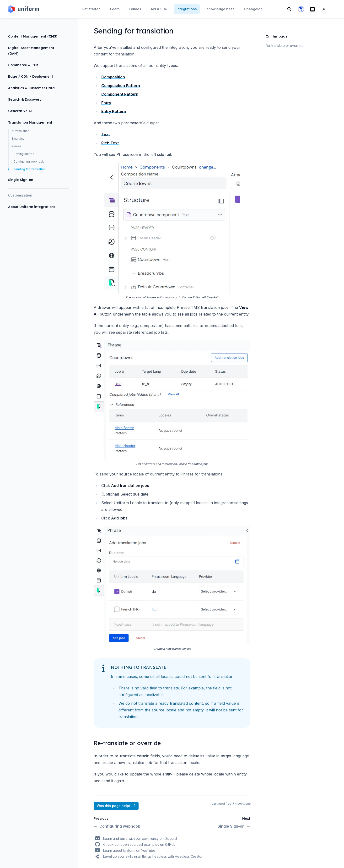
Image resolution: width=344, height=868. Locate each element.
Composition (113, 77)
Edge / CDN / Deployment (31, 76)
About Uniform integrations (32, 207)
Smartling (18, 139)
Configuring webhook (29, 161)
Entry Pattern (114, 111)
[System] (324, 9)
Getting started (24, 154)
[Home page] (23, 9)
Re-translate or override (285, 46)
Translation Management (30, 122)
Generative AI (20, 111)
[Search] (290, 9)
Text (105, 134)
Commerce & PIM (23, 65)
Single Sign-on (21, 180)
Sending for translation (29, 169)
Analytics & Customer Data (31, 88)
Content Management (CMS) (33, 36)
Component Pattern (120, 94)
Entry (106, 103)
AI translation (20, 131)
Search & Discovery (25, 99)
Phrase (16, 146)
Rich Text (110, 143)
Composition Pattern (121, 86)
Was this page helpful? (116, 806)
